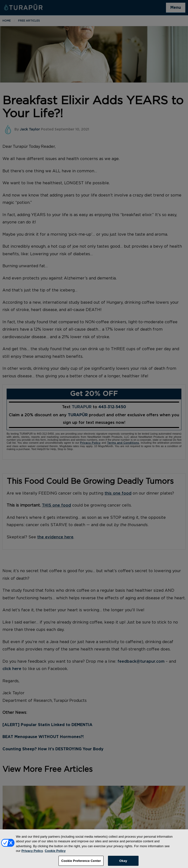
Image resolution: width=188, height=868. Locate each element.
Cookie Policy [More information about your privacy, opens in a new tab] (55, 853)
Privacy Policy (32, 853)
